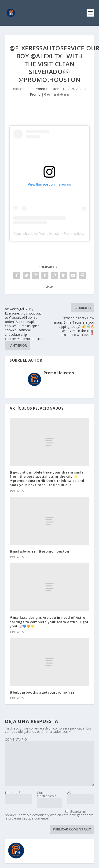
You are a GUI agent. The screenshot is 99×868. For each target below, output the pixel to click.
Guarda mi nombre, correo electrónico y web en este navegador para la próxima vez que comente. (49, 815)
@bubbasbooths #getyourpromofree (42, 692)
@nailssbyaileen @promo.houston (39, 551)
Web (70, 793)
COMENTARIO (16, 739)
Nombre (13, 793)
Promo (35, 94)
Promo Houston (47, 89)
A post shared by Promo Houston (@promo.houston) (51, 234)
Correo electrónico (47, 794)
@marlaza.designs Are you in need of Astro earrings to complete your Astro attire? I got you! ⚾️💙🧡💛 (49, 622)
